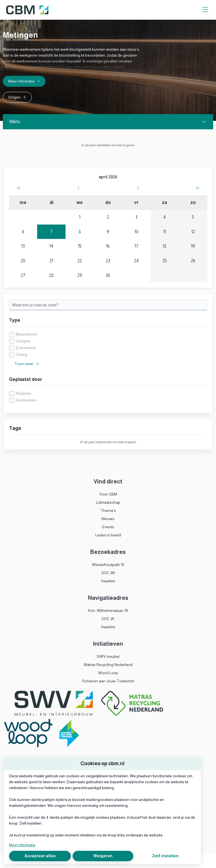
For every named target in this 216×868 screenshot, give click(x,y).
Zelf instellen (165, 856)
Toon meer (27, 364)
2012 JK (108, 619)
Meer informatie (22, 845)
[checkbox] (108, 344)
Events (108, 527)
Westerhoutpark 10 (108, 565)
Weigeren (103, 856)
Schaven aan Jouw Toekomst (108, 681)
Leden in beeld (108, 535)
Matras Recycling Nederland (108, 665)
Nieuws (108, 519)
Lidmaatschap (108, 502)
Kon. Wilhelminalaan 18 (108, 611)
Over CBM (108, 494)
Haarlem (108, 581)
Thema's (108, 510)
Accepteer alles (40, 856)
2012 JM (108, 573)
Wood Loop (108, 673)
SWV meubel (108, 656)
